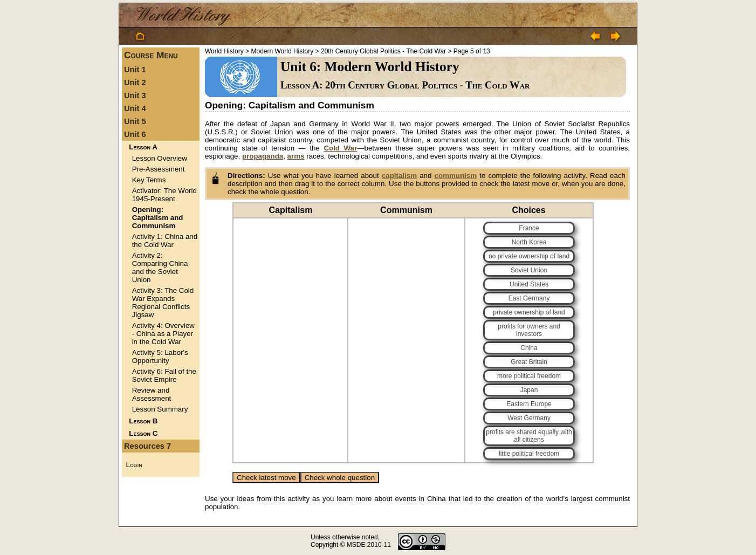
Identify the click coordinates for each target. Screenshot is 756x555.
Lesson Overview (160, 158)
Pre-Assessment (159, 169)
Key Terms (149, 180)
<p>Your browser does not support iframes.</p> (417, 344)
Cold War (340, 148)
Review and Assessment (152, 394)
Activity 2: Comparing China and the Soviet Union (160, 268)
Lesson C (143, 433)
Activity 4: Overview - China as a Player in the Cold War (163, 334)
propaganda (263, 156)
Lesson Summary (160, 409)
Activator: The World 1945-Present (164, 195)
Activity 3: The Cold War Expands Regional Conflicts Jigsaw (163, 303)
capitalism (399, 176)
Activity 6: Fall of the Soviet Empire (164, 375)
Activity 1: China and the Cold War (165, 241)
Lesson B (143, 421)
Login (134, 465)
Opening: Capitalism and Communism (158, 218)
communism (456, 176)
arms (296, 156)
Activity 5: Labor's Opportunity (160, 357)
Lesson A (143, 147)
